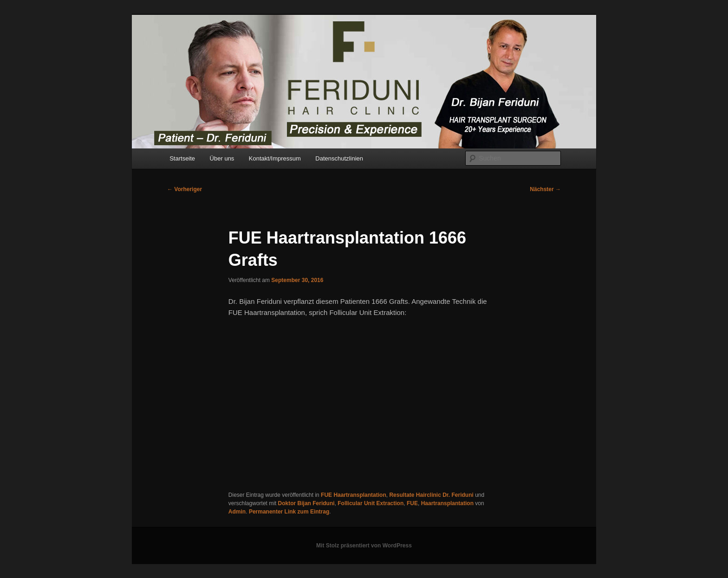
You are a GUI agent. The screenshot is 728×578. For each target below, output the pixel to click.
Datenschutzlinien (339, 158)
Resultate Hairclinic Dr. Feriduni (431, 495)
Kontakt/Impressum (275, 158)
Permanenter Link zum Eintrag (289, 512)
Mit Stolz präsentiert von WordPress (364, 546)
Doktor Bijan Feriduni (306, 503)
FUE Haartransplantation (354, 495)
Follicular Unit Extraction (370, 503)
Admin (237, 512)
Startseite (182, 158)
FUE (412, 503)
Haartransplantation (447, 503)
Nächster (545, 189)
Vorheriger (185, 189)
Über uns (222, 158)
